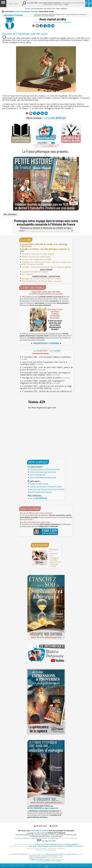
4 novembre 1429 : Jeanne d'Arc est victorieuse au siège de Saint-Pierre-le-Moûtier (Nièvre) (46, 387)
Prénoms (88, 865)
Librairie (71, 865)
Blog (17, 865)
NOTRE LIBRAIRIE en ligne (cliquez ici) (43, 808)
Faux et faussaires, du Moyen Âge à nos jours (42, 281)
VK (51, 556)
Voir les (38, 498)
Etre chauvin (27, 274)
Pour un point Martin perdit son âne (43, 478)
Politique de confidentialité (57, 848)
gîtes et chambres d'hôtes (38, 857)
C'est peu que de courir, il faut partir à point (46, 487)
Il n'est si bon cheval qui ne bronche (43, 472)
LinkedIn (54, 554)
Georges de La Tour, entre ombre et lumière (41, 279)
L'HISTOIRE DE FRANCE (39, 831)
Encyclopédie (11, 865)
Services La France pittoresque (37, 848)
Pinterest (54, 564)
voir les (55, 118)
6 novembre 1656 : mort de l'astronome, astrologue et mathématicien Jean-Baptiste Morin (45, 374)
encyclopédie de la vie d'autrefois (50, 861)
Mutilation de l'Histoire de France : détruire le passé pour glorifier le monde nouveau (46, 263)
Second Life (55, 562)
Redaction (67, 22)
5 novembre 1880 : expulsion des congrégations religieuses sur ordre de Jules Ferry (42, 382)
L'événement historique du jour (46, 850)
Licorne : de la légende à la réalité (36, 259)
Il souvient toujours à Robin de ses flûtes (45, 469)
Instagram (55, 558)
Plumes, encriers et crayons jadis (36, 257)
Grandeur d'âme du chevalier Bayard (38, 254)
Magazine (3, 865)
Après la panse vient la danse (41, 492)
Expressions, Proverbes (30, 11)
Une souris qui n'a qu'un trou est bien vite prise (47, 489)
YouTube (54, 560)
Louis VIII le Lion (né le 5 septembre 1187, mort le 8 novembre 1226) (43, 363)
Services (46, 866)
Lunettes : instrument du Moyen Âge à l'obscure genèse (46, 267)
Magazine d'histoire (37, 859)
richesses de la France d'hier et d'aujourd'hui (59, 854)
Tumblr (53, 566)
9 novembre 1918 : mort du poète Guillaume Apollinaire (46, 357)
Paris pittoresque (80, 865)
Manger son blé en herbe (39, 484)
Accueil (17, 11)
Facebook (54, 549)
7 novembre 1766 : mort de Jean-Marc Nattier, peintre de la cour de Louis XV (46, 368)
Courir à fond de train (37, 475)
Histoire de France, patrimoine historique (42, 856)
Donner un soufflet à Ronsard (35, 272)
